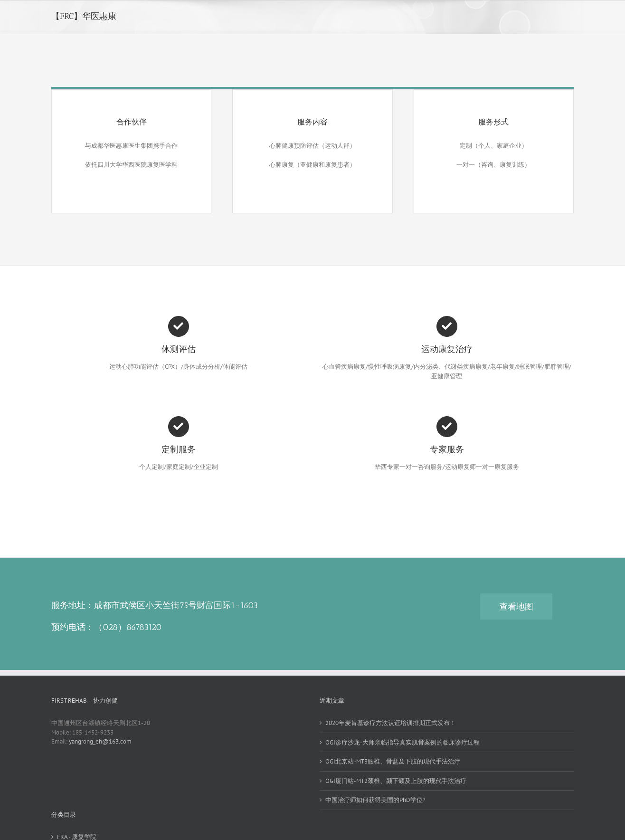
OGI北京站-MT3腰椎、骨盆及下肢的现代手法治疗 (393, 761)
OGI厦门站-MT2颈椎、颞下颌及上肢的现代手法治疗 (396, 781)
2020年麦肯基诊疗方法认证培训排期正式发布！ (391, 723)
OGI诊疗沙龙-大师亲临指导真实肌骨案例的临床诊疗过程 (402, 742)
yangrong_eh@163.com (100, 741)
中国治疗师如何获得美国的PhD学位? (375, 800)
